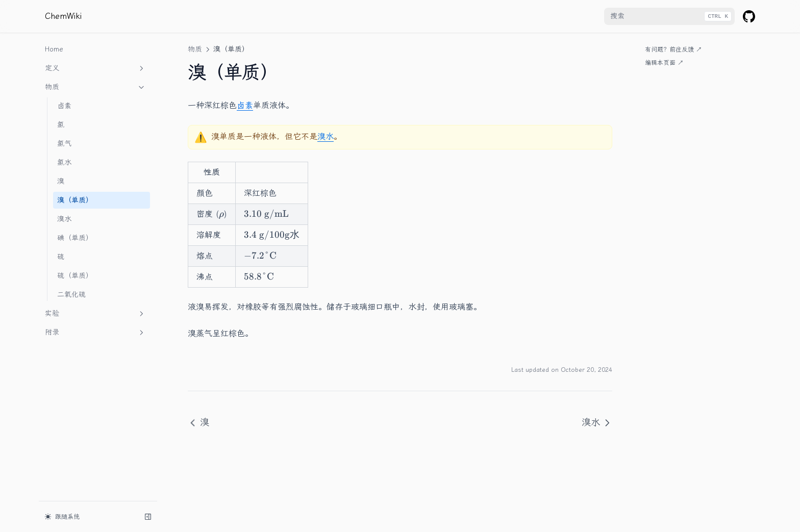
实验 (95, 314)
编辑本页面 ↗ (664, 63)
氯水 (64, 162)
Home (54, 49)
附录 (95, 333)
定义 (95, 68)
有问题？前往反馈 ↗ (673, 49)
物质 (95, 87)
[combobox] (669, 16)
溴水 (64, 219)
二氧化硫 (71, 295)
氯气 (64, 144)
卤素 (64, 106)
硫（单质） (75, 276)
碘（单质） (75, 238)
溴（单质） (75, 200)
